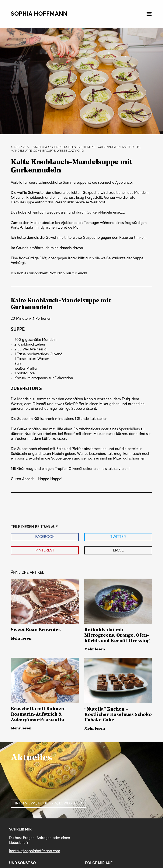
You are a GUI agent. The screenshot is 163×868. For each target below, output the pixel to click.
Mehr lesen (21, 639)
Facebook (45, 537)
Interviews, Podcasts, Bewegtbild (48, 803)
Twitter (118, 537)
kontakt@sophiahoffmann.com (35, 851)
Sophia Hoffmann (39, 14)
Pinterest (45, 551)
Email (118, 551)
